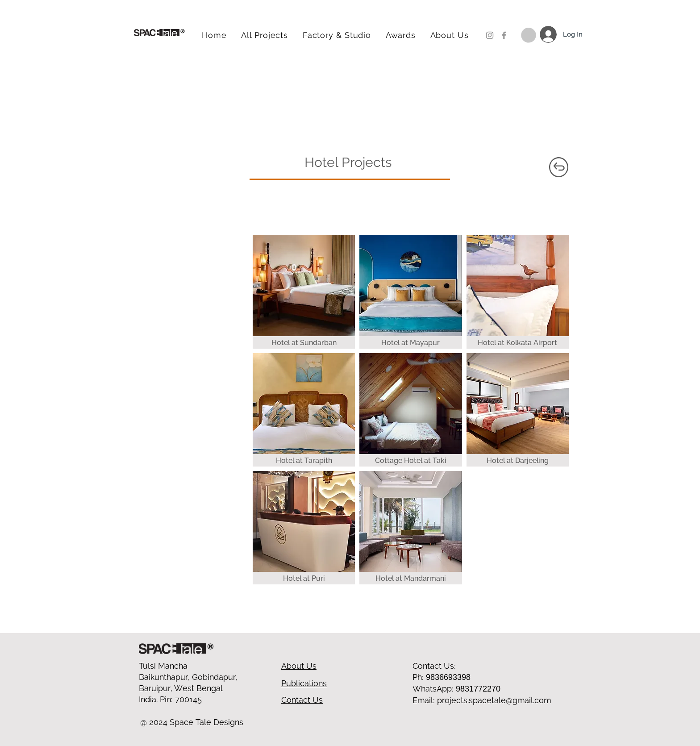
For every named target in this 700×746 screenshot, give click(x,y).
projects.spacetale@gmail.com (494, 700)
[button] (529, 35)
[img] (410, 528)
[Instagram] (490, 35)
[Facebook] (504, 35)
